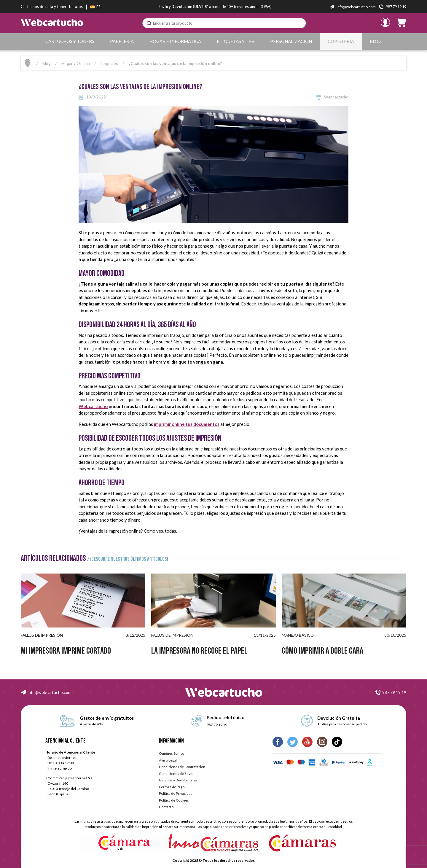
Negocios (109, 63)
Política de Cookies (174, 800)
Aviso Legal (168, 760)
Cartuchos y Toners (70, 41)
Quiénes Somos (172, 753)
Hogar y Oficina (76, 63)
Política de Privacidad (176, 793)
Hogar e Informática (175, 41)
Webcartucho (93, 406)
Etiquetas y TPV (236, 41)
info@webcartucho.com (50, 692)
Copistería (341, 41)
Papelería (122, 41)
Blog (376, 41)
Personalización (291, 41)
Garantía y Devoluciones (178, 780)
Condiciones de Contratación (182, 767)
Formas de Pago (172, 787)
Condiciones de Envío (176, 774)
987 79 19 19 (394, 692)
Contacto (166, 807)
